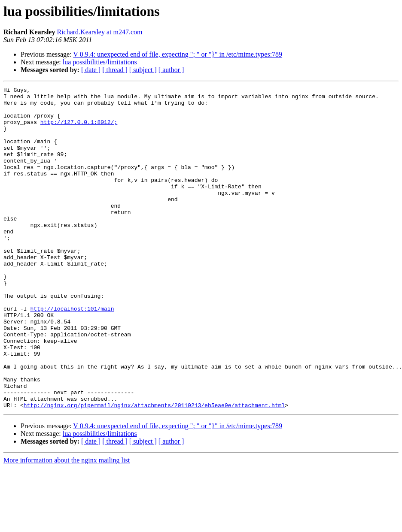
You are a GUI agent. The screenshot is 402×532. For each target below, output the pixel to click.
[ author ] (171, 70)
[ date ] (91, 70)
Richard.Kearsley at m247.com (99, 32)
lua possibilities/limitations (100, 62)
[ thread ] (115, 70)
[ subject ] (143, 70)
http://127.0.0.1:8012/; (79, 130)
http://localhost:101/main (72, 354)
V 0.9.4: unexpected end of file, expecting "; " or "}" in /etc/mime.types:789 (178, 54)
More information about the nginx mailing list (67, 524)
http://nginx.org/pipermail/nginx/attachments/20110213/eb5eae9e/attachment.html (154, 469)
